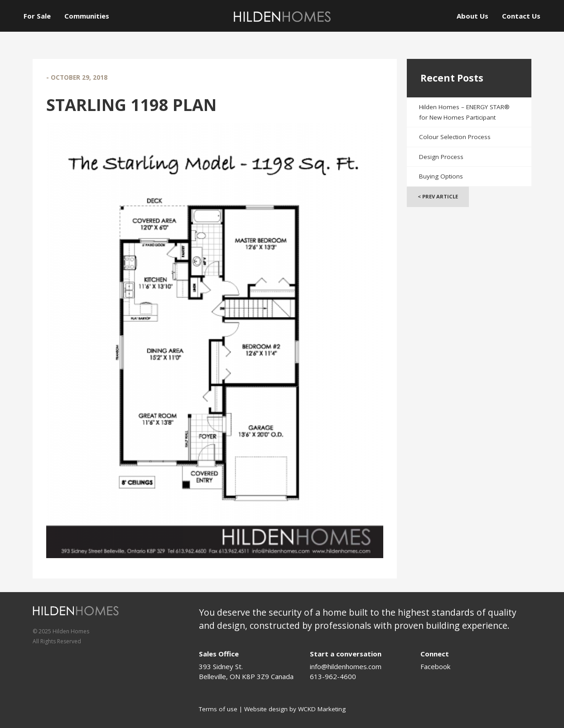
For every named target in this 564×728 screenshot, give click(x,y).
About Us (472, 16)
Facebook (435, 666)
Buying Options (441, 176)
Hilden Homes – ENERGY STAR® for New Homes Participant (464, 112)
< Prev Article (438, 196)
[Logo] (282, 17)
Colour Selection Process (455, 137)
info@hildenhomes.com (346, 666)
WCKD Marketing (322, 709)
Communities (87, 16)
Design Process (441, 157)
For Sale (37, 16)
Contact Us (521, 16)
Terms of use (218, 709)
